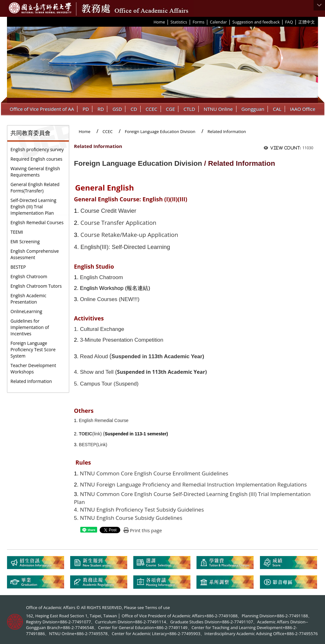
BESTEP (18, 267)
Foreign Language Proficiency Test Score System (33, 349)
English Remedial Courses (37, 222)
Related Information (31, 381)
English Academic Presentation (28, 299)
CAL (277, 109)
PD (86, 109)
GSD (117, 109)
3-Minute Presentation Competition (122, 340)
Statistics (179, 22)
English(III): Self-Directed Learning (125, 247)
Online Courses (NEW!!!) (110, 299)
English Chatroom (29, 276)
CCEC (152, 109)
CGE (171, 109)
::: (151, 22)
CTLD (189, 109)
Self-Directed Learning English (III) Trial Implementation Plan (33, 207)
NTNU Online (218, 109)
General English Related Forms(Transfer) (35, 188)
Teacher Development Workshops (33, 369)
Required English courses (36, 159)
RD (101, 109)
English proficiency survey (37, 149)
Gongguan (253, 109)
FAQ (289, 22)
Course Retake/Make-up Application (129, 235)
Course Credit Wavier (109, 211)
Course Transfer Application (119, 222)
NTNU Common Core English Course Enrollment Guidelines (153, 473)
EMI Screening (25, 241)
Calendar (218, 22)
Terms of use (157, 607)
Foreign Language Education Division (160, 131)
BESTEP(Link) (93, 445)
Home (159, 22)
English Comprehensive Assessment (35, 254)
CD (134, 109)
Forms (199, 22)
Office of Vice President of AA (42, 109)
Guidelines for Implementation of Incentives (30, 327)
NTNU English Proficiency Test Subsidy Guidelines (142, 510)
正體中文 (307, 22)
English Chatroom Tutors (36, 286)
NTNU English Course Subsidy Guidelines (131, 518)
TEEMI (17, 232)
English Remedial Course (103, 420)
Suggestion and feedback (256, 22)
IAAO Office (303, 109)
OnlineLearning (26, 311)
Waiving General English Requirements (35, 172)
